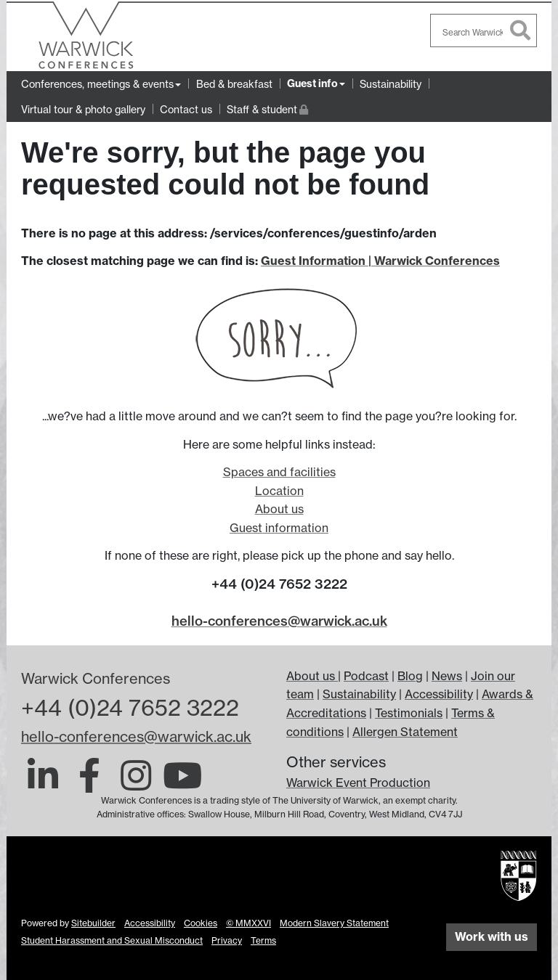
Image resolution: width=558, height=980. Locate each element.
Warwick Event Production (358, 783)
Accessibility (439, 694)
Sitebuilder (93, 923)
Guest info (312, 83)
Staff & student (267, 108)
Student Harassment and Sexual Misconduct (112, 940)
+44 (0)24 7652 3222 (130, 708)
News (447, 676)
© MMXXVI (248, 923)
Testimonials (409, 713)
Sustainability (391, 84)
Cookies (201, 923)
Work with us (492, 936)
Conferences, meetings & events (97, 84)
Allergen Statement (405, 732)
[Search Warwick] (484, 30)
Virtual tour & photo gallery (83, 109)
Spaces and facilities (279, 472)
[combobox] (484, 30)
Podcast (366, 676)
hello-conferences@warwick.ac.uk (279, 621)
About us (279, 509)
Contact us (186, 109)
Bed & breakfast (234, 84)
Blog (410, 676)
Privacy (227, 940)
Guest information (279, 528)
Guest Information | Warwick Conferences (380, 261)
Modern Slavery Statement (334, 923)
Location (279, 491)
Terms (263, 940)
